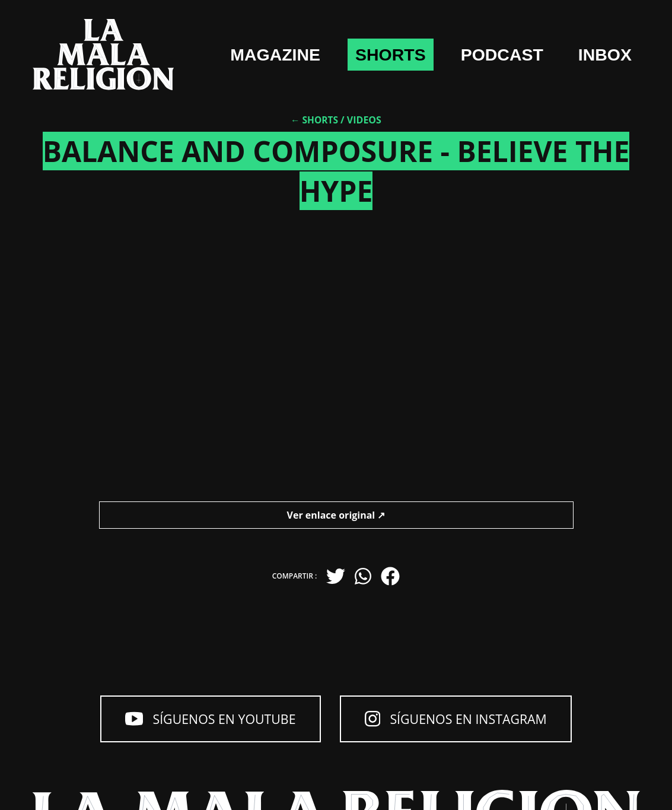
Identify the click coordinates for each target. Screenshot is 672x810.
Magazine (332, 37)
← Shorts (315, 140)
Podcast (584, 37)
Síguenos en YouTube (195, 721)
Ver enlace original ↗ (336, 535)
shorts (460, 37)
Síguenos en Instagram (469, 721)
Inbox (600, 92)
